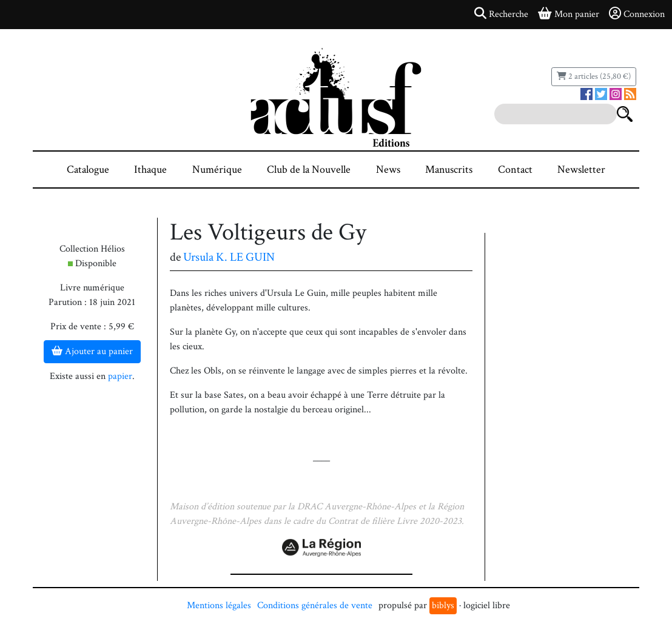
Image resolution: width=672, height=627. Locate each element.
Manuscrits (449, 169)
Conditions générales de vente (315, 605)
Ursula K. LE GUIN (229, 257)
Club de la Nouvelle (309, 169)
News (388, 169)
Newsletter (581, 169)
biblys (443, 605)
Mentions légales (219, 605)
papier (120, 376)
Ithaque (150, 169)
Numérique (217, 169)
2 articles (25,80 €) (594, 76)
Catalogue (88, 169)
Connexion (637, 14)
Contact (515, 169)
